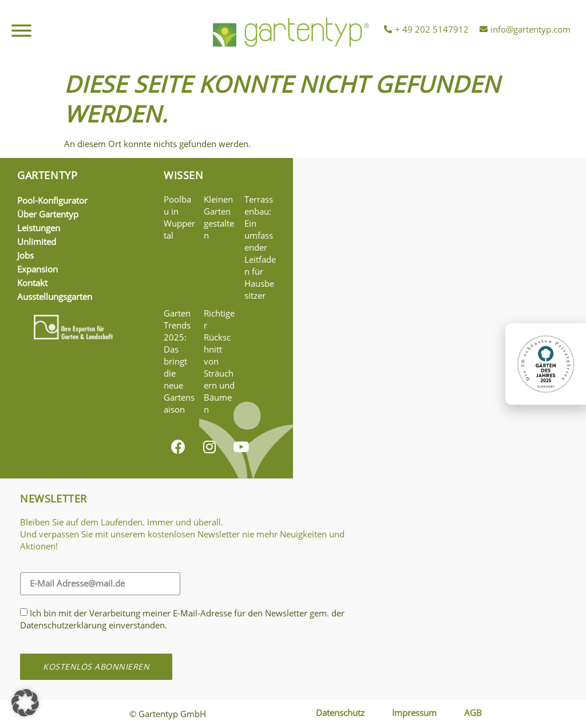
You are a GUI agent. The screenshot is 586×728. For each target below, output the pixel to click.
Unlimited (37, 242)
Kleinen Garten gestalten (219, 217)
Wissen (184, 175)
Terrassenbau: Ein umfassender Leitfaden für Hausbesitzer (260, 247)
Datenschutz (340, 713)
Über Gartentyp (48, 214)
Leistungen (39, 228)
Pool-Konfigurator (52, 200)
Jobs (25, 255)
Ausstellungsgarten (55, 296)
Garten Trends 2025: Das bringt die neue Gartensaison (179, 361)
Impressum (414, 713)
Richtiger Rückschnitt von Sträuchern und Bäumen (219, 361)
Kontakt (32, 283)
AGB (473, 713)
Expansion (37, 269)
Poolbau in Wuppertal (179, 217)
